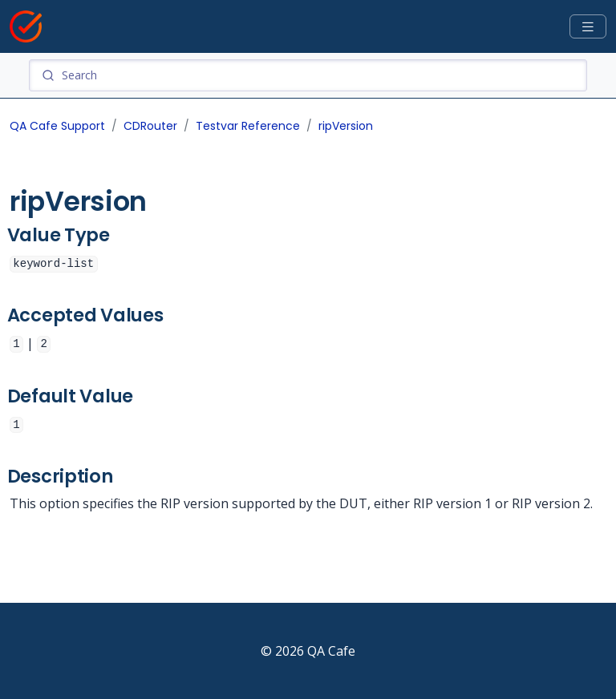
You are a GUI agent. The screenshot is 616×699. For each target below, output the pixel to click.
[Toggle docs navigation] (588, 27)
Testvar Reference (248, 126)
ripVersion (346, 126)
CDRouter (150, 126)
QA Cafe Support (57, 126)
